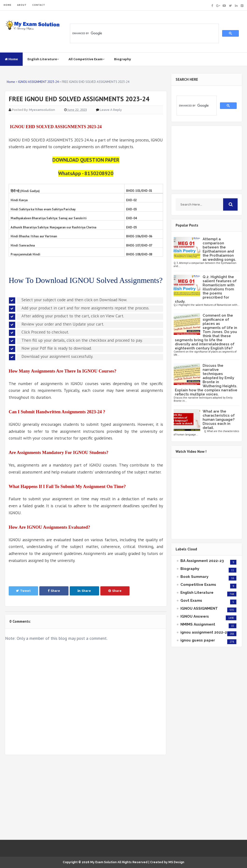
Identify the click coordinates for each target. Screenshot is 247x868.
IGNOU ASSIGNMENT (199, 608)
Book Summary (194, 577)
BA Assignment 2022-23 (202, 561)
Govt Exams (191, 601)
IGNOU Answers (195, 616)
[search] (144, 33)
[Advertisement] (86, 797)
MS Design (176, 862)
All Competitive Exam (86, 59)
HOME (7, 5)
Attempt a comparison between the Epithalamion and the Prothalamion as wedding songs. (219, 249)
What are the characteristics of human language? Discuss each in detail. (219, 420)
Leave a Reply (111, 110)
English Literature (43, 59)
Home (11, 59)
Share (54, 591)
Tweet (23, 591)
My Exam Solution (103, 862)
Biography (123, 59)
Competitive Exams (198, 585)
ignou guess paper (198, 640)
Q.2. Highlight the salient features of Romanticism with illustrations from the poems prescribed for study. (206, 289)
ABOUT (22, 5)
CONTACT (39, 5)
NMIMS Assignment (198, 624)
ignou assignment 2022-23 (205, 632)
